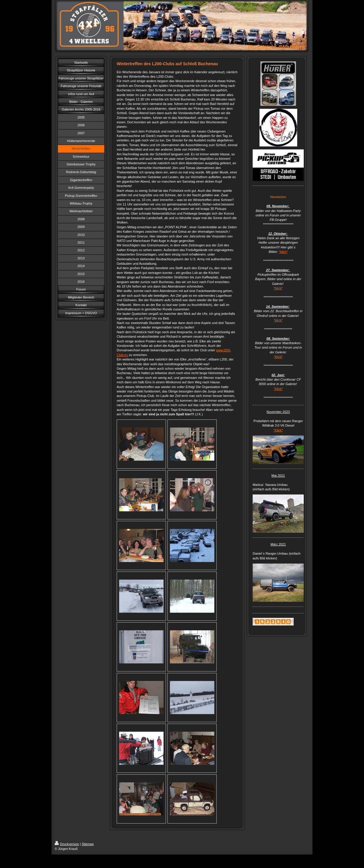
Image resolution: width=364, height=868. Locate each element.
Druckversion (67, 844)
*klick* (283, 252)
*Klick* (278, 430)
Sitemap (88, 844)
